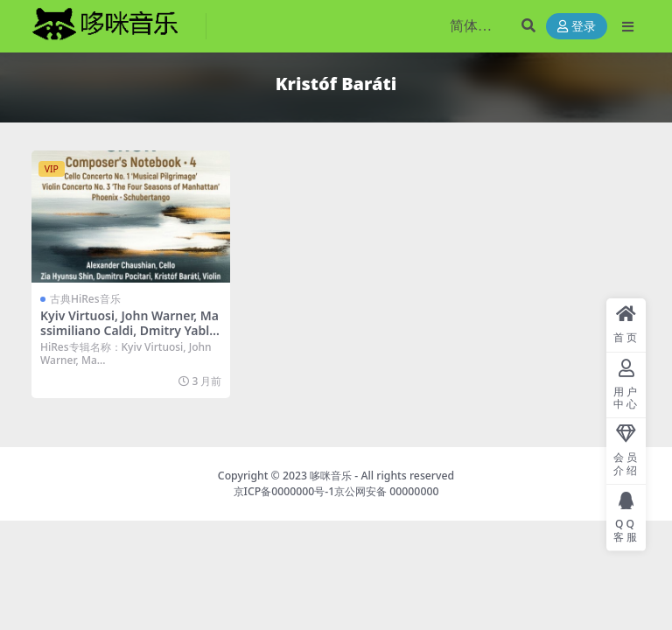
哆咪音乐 (331, 476)
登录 (577, 27)
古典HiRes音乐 (85, 299)
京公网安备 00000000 (386, 491)
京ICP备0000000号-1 (284, 491)
